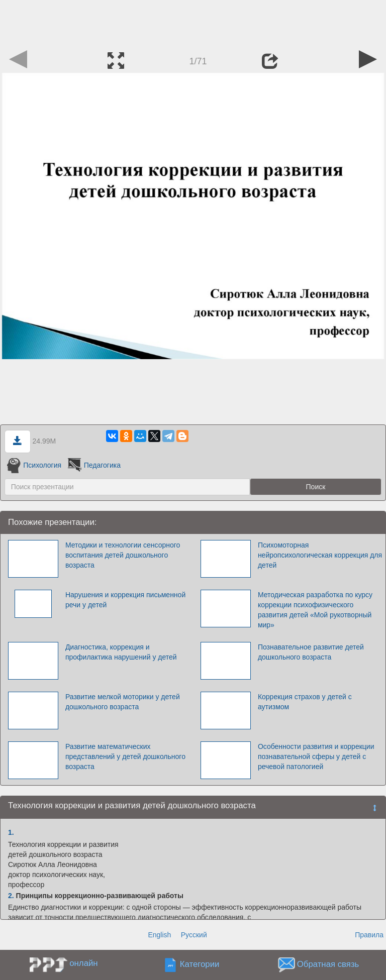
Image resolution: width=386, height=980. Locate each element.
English (159, 935)
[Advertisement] (193, 23)
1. (11, 832)
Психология (34, 465)
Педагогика (93, 465)
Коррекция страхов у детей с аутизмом (305, 702)
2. (11, 896)
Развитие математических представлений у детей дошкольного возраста (125, 756)
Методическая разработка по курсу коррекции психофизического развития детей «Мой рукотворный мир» (315, 610)
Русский (194, 935)
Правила (369, 935)
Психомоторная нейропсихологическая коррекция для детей (320, 555)
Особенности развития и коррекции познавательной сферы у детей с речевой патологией (316, 756)
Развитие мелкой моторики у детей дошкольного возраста (123, 702)
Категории (200, 965)
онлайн (83, 963)
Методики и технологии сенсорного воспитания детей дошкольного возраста (123, 555)
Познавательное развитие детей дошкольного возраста (311, 652)
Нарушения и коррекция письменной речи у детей (125, 600)
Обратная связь (328, 965)
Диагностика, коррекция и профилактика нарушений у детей (121, 652)
